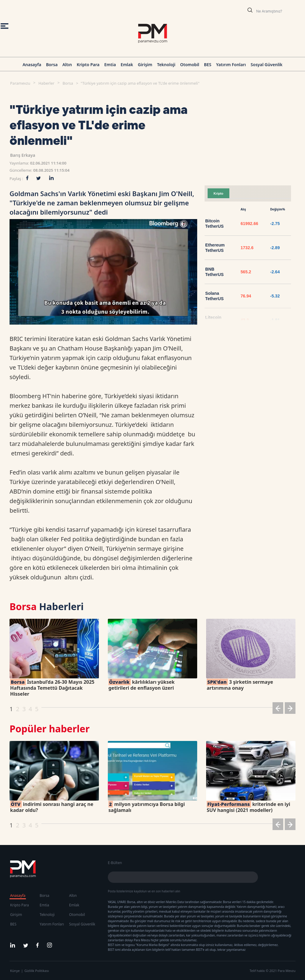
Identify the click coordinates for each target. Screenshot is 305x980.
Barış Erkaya (23, 155)
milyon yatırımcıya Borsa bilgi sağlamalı (147, 807)
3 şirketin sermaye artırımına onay (240, 685)
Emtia (110, 65)
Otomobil (190, 65)
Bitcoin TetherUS (214, 224)
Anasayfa (32, 65)
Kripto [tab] (218, 193)
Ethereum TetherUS (215, 248)
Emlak (127, 65)
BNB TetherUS (214, 272)
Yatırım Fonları (231, 65)
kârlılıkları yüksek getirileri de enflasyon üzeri (141, 685)
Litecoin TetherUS (214, 320)
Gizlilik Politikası (37, 971)
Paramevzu (20, 83)
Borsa (52, 65)
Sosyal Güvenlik (267, 65)
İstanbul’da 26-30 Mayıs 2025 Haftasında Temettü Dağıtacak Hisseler (52, 688)
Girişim (145, 65)
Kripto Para (88, 65)
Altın (67, 65)
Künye (15, 971)
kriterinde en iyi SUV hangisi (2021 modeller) (248, 807)
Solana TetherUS (214, 296)
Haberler (46, 83)
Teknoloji (166, 65)
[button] (278, 709)
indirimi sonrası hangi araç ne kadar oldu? (52, 807)
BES (208, 65)
